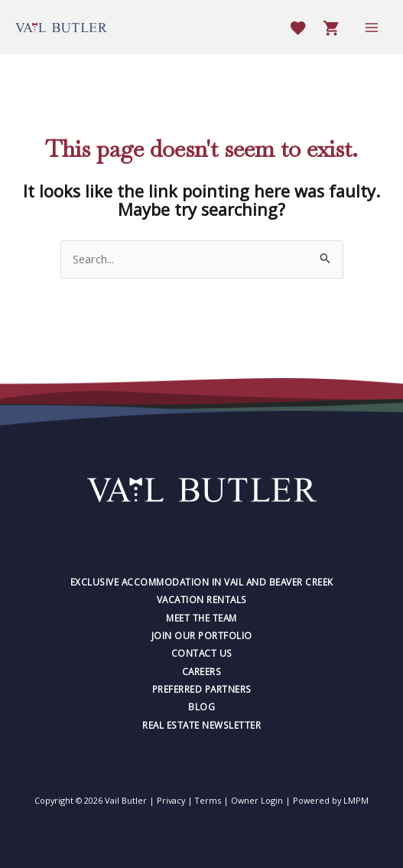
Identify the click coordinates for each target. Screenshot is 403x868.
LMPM (356, 800)
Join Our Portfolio (202, 635)
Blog (201, 706)
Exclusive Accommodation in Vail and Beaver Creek (202, 582)
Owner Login (257, 800)
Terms (208, 800)
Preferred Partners (202, 689)
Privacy (171, 800)
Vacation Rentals (202, 599)
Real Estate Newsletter (201, 725)
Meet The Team (201, 618)
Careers (202, 671)
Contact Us (202, 653)
